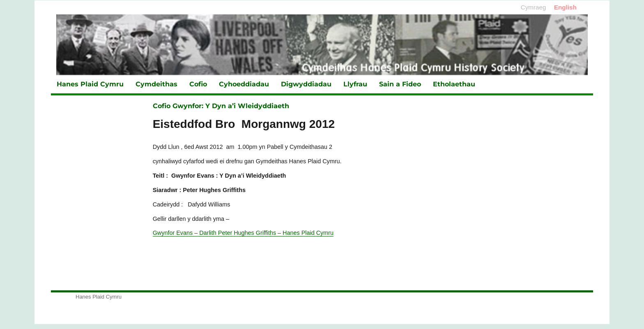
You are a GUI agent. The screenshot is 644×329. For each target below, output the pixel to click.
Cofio (198, 84)
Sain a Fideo (400, 84)
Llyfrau (355, 84)
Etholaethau (454, 84)
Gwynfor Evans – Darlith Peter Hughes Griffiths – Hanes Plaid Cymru (243, 233)
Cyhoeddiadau (244, 84)
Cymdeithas (156, 84)
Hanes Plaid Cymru (90, 84)
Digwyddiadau (306, 84)
